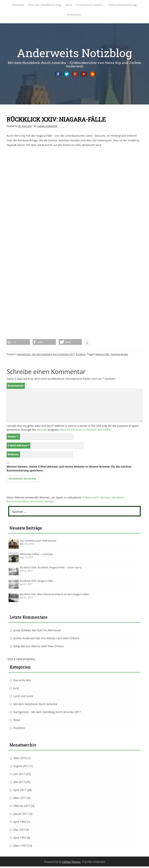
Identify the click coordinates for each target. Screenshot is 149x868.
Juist (16, 689)
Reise (17, 721)
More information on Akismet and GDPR (85, 431)
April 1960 (20, 823)
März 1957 (20, 847)
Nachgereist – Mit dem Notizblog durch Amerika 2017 (47, 713)
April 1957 (20, 839)
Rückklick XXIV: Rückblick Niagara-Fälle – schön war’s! (51, 569)
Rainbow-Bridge (119, 356)
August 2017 (21, 767)
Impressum (74, 14)
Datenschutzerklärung (122, 5)
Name (13, 438)
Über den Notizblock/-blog (45, 5)
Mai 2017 (19, 783)
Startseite (18, 5)
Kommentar (16, 387)
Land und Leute (23, 697)
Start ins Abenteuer (49, 632)
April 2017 (20, 791)
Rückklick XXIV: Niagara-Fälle (36, 582)
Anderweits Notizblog (74, 53)
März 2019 (20, 759)
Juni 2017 (19, 775)
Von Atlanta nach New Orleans (60, 640)
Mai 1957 (19, 831)
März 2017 (20, 799)
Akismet (42, 431)
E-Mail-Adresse (19, 447)
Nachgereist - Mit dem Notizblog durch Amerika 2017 (46, 356)
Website (13, 456)
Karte (69, 5)
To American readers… (90, 5)
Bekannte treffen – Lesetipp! (36, 555)
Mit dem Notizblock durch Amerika (35, 705)
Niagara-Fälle (103, 356)
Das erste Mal (22, 681)
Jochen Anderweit (47, 127)
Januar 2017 (21, 815)
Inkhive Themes (71, 863)
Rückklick (81, 356)
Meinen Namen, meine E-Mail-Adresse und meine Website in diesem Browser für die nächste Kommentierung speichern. (69, 470)
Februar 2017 (22, 807)
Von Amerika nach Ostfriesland (38, 542)
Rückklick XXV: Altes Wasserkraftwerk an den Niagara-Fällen (55, 596)
